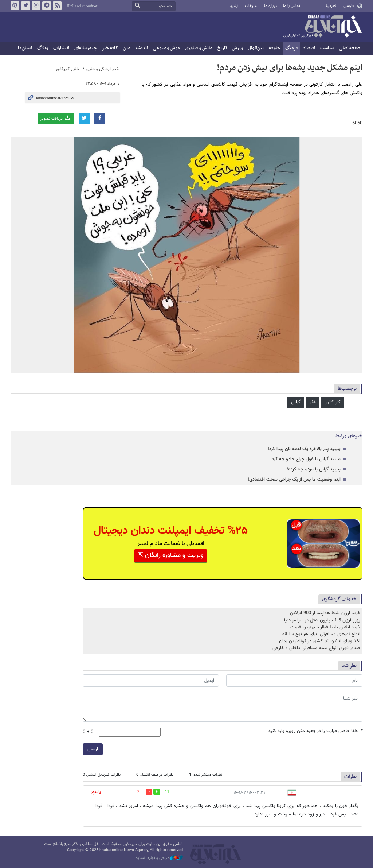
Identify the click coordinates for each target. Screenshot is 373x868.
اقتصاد (309, 48)
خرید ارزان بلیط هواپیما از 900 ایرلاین (325, 613)
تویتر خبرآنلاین (25, 6)
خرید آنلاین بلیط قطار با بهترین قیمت (325, 627)
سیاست (327, 48)
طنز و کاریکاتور (67, 69)
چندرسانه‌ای (85, 48)
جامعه (274, 48)
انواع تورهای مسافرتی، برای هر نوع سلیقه (321, 634)
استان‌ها (25, 48)
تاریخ (222, 48)
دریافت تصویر (56, 118)
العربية (332, 6)
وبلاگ (43, 48)
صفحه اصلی (350, 48)
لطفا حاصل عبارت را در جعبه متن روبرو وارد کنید (315, 731)
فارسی (349, 6)
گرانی (296, 402)
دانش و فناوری (199, 48)
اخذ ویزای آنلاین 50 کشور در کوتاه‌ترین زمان (320, 641)
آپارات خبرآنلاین (15, 6)
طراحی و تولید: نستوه (159, 858)
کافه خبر (110, 48)
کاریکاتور (333, 402)
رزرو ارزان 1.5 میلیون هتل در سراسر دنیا (322, 620)
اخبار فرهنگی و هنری (103, 69)
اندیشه (142, 48)
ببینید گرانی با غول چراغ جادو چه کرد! (305, 459)
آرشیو (234, 6)
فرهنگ (291, 48)
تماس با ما (292, 6)
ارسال (93, 749)
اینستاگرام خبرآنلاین (36, 6)
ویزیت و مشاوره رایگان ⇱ (171, 555)
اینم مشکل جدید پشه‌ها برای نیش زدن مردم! (290, 68)
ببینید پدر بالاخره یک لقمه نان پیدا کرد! (304, 449)
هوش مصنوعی (166, 48)
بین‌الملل (256, 48)
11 (167, 792)
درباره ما (270, 6)
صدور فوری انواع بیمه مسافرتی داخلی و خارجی (316, 648)
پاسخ (96, 792)
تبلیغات (251, 6)
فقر (313, 402)
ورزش (237, 48)
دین (127, 48)
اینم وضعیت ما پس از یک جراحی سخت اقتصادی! (294, 480)
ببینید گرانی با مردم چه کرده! (314, 469)
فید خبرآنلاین (57, 6)
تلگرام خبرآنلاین (47, 6)
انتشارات (61, 48)
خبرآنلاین (322, 27)
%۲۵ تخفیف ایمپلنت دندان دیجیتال (171, 531)
